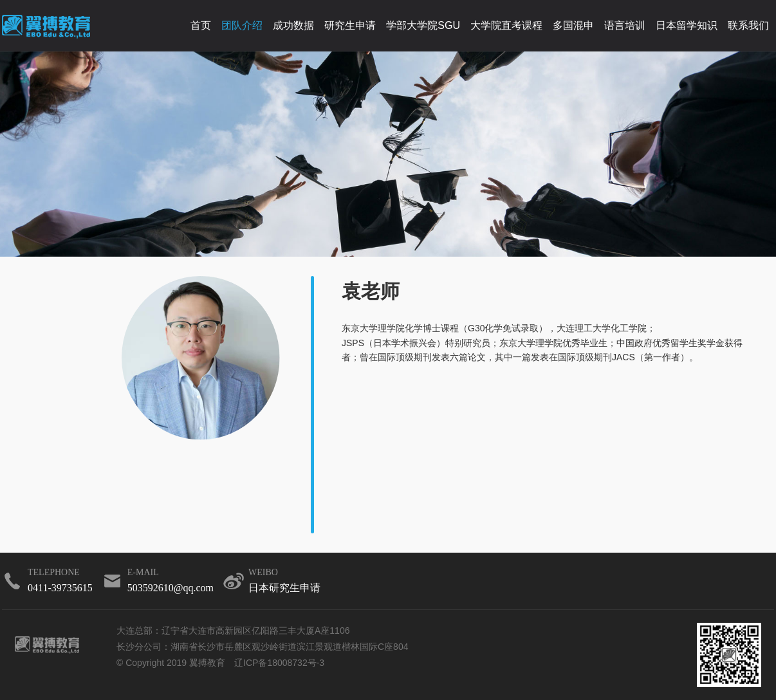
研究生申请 (350, 25)
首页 (201, 25)
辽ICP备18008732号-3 (279, 663)
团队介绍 (242, 25)
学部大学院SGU (423, 25)
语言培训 (625, 25)
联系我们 (748, 25)
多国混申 (573, 25)
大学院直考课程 (506, 25)
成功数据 (293, 25)
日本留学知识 (687, 25)
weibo (284, 582)
